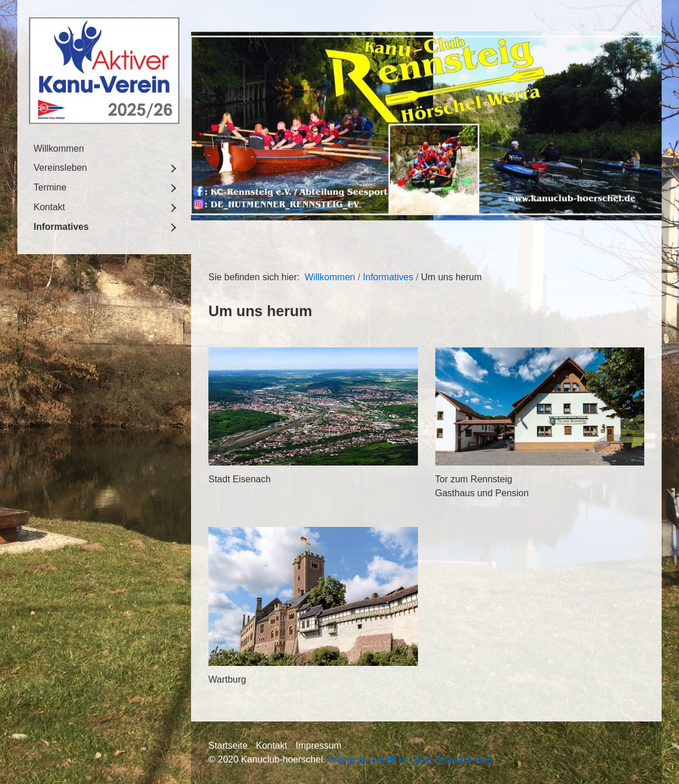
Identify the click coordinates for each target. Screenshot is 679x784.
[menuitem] (104, 149)
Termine (50, 187)
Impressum (319, 745)
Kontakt (49, 207)
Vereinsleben (60, 168)
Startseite (228, 745)
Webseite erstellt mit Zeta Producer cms (410, 759)
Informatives (61, 227)
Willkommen (59, 149)
